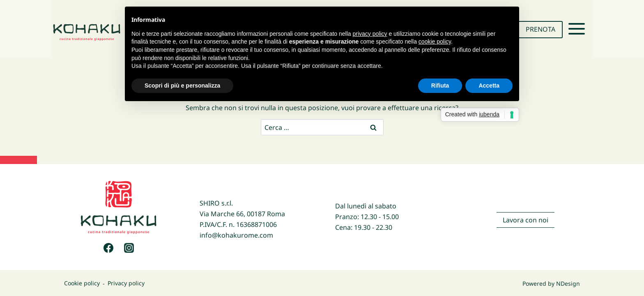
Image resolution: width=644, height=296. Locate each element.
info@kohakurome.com (236, 235)
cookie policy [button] (435, 42)
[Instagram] (129, 248)
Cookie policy (82, 283)
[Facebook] (108, 248)
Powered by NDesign (551, 283)
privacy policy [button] (370, 34)
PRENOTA (540, 29)
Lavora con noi (526, 220)
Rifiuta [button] (440, 86)
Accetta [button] (489, 86)
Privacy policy (126, 283)
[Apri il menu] (577, 29)
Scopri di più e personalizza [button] (182, 86)
